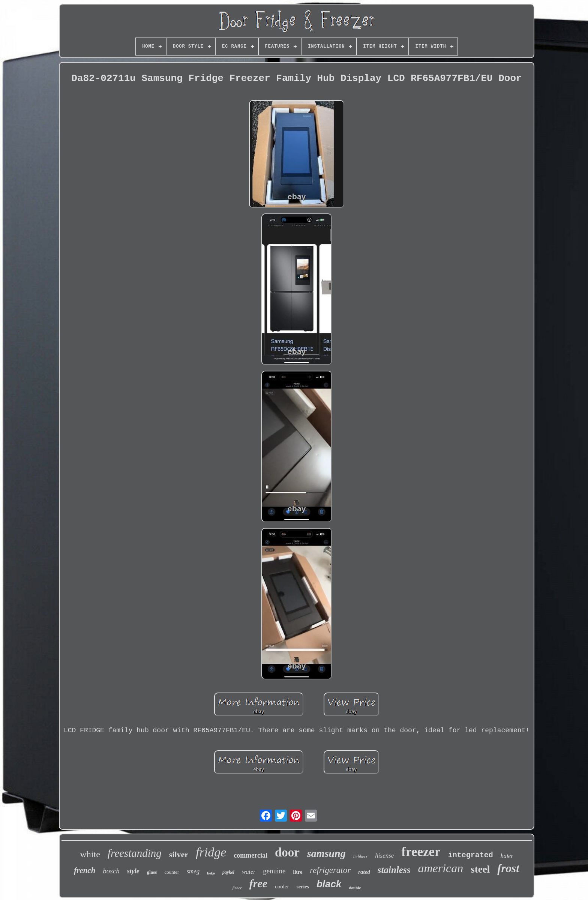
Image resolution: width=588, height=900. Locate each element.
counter (172, 872)
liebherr (361, 856)
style (133, 871)
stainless (394, 870)
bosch (111, 871)
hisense (384, 856)
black (329, 884)
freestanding (135, 853)
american (440, 868)
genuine (274, 871)
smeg (193, 871)
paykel (228, 872)
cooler (282, 886)
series (303, 887)
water (249, 872)
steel (480, 869)
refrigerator (330, 870)
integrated (471, 855)
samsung (326, 853)
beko (211, 873)
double (355, 888)
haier (507, 856)
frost (508, 868)
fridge (211, 852)
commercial (250, 855)
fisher (237, 888)
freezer (421, 852)
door (287, 852)
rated (364, 872)
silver (179, 854)
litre (298, 872)
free (258, 883)
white (90, 854)
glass (152, 872)
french (85, 870)
